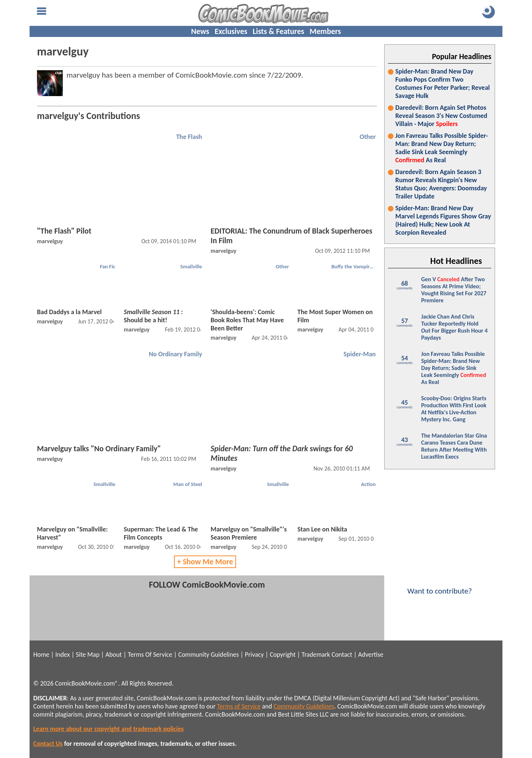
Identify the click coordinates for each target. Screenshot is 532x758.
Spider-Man (360, 354)
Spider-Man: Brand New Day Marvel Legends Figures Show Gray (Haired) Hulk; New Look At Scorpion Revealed (443, 220)
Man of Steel (188, 484)
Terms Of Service (150, 655)
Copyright (283, 655)
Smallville (191, 266)
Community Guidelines (208, 655)
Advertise (371, 655)
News (200, 31)
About (113, 655)
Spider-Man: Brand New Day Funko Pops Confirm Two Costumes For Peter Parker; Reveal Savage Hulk (443, 84)
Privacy (254, 655)
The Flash (189, 137)
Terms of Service (239, 706)
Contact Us (48, 744)
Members (325, 31)
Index (63, 655)
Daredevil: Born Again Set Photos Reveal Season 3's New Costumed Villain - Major (441, 116)
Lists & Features (278, 31)
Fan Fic (108, 266)
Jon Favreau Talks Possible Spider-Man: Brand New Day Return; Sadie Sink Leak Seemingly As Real (442, 148)
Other (368, 137)
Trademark (316, 655)
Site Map (88, 655)
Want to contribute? (440, 586)
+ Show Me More (205, 562)
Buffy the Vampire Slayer (354, 266)
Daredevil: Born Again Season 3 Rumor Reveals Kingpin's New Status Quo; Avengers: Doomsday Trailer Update (441, 184)
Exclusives (231, 31)
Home (41, 655)
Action (368, 484)
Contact (342, 655)
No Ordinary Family (175, 354)
